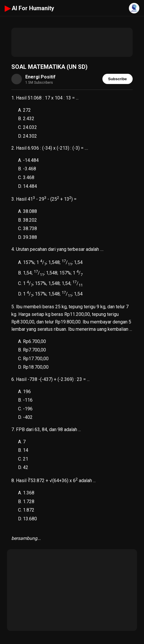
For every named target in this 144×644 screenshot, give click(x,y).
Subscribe (118, 79)
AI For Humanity (29, 8)
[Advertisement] (72, 42)
